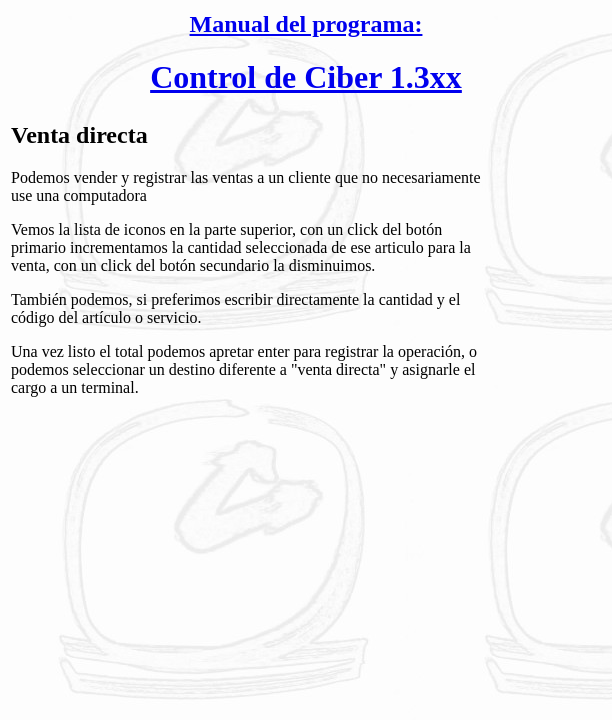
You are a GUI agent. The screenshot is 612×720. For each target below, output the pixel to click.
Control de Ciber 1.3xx (306, 77)
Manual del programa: (306, 24)
